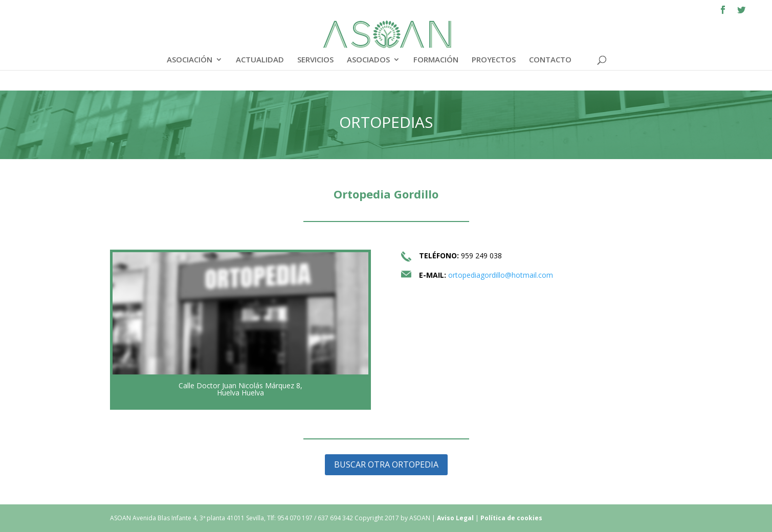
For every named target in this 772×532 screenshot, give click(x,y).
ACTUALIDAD (260, 60)
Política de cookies (511, 518)
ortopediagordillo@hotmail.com (501, 275)
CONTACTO (550, 60)
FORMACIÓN (436, 60)
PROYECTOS (494, 60)
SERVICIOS (315, 60)
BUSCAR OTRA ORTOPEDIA (386, 464)
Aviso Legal (456, 518)
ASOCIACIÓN (190, 60)
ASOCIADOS (368, 60)
